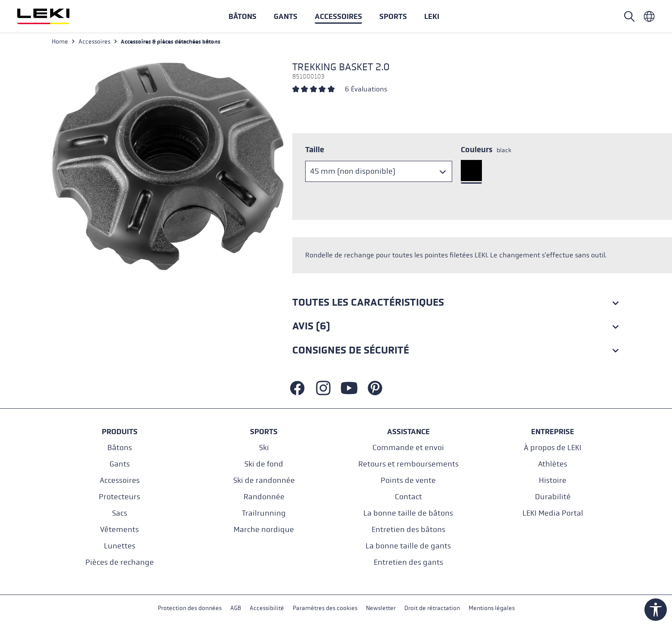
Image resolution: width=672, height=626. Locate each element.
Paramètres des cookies (325, 608)
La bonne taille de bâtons (408, 513)
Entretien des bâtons (408, 530)
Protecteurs (119, 497)
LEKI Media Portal (553, 513)
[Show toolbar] (656, 610)
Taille (315, 150)
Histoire (553, 480)
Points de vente (408, 480)
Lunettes (120, 546)
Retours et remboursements (408, 464)
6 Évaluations (366, 89)
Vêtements (119, 530)
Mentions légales (492, 608)
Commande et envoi (408, 448)
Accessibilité (267, 608)
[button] (393, 16)
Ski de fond (264, 464)
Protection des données (190, 608)
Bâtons (120, 448)
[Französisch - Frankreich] (649, 16)
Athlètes (553, 464)
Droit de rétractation (432, 608)
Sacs (120, 513)
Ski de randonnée (264, 480)
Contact (408, 497)
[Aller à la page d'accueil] (53, 16)
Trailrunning (264, 513)
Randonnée (264, 497)
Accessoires (120, 480)
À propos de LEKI (553, 448)
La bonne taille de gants (408, 546)
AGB (236, 608)
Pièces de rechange (120, 562)
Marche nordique (264, 530)
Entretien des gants (408, 562)
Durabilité (553, 497)
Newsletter (381, 608)
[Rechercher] (629, 16)
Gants (120, 464)
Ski (264, 448)
